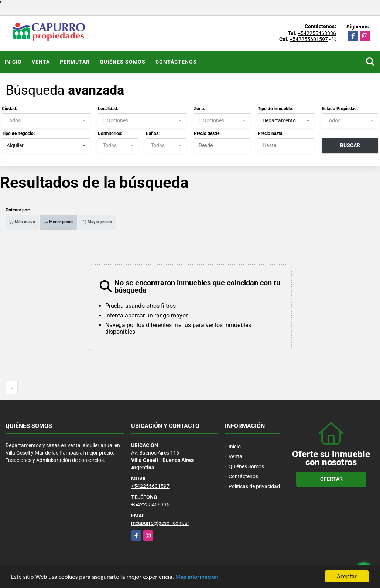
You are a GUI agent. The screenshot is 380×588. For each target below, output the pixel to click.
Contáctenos (176, 62)
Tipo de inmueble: (275, 109)
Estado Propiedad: (340, 109)
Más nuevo (22, 222)
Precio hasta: (271, 133)
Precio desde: (207, 133)
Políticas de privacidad (254, 486)
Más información (197, 577)
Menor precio (59, 222)
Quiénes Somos (123, 62)
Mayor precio (97, 222)
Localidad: (108, 109)
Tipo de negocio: (18, 133)
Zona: (199, 109)
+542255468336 (317, 33)
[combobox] (46, 121)
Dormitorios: (110, 133)
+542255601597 (309, 39)
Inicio (13, 62)
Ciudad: (9, 109)
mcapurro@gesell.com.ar (160, 523)
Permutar (75, 62)
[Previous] (12, 388)
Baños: (153, 133)
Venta (41, 62)
